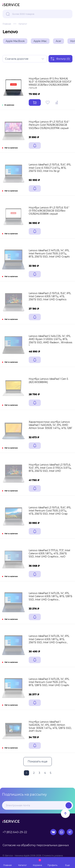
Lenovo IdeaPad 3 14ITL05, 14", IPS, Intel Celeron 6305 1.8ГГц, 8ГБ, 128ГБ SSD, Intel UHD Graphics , (50, 596)
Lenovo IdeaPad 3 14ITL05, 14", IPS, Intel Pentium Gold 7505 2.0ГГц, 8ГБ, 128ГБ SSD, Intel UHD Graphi (49, 682)
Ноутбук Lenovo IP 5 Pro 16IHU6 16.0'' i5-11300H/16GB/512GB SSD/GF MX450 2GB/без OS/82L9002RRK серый (50, 83)
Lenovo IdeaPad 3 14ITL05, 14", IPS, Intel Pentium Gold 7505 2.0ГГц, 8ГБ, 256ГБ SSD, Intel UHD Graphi (49, 254)
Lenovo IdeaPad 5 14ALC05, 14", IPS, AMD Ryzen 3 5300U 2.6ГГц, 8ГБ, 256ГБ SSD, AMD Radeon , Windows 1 (50, 341)
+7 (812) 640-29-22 (15, 832)
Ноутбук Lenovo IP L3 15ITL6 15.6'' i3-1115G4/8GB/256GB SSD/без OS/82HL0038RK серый (49, 211)
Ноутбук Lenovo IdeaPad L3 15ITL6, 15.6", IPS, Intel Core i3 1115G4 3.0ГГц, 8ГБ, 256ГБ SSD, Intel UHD (50, 468)
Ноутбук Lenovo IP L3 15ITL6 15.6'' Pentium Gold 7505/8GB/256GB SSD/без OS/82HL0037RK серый (49, 125)
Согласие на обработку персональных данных (36, 845)
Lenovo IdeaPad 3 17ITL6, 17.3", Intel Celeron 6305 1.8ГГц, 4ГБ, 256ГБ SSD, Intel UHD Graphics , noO (49, 553)
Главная (7, 24)
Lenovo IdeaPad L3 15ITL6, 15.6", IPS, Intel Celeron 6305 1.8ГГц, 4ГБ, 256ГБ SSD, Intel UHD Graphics (50, 296)
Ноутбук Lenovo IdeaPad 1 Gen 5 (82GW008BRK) (48, 380)
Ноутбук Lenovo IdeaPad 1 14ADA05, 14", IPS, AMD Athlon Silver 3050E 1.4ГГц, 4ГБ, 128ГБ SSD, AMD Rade (50, 727)
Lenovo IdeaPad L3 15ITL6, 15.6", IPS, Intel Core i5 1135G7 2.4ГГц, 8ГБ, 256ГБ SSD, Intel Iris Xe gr (50, 168)
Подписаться (69, 805)
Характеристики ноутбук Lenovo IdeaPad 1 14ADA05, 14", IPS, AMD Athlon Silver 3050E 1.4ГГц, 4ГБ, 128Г (50, 425)
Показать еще (38, 761)
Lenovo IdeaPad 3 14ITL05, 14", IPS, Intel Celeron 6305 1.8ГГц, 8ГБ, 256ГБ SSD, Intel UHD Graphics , (49, 639)
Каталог (23, 24)
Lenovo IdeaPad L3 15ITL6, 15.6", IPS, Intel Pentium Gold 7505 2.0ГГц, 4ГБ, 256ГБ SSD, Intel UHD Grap (50, 511)
